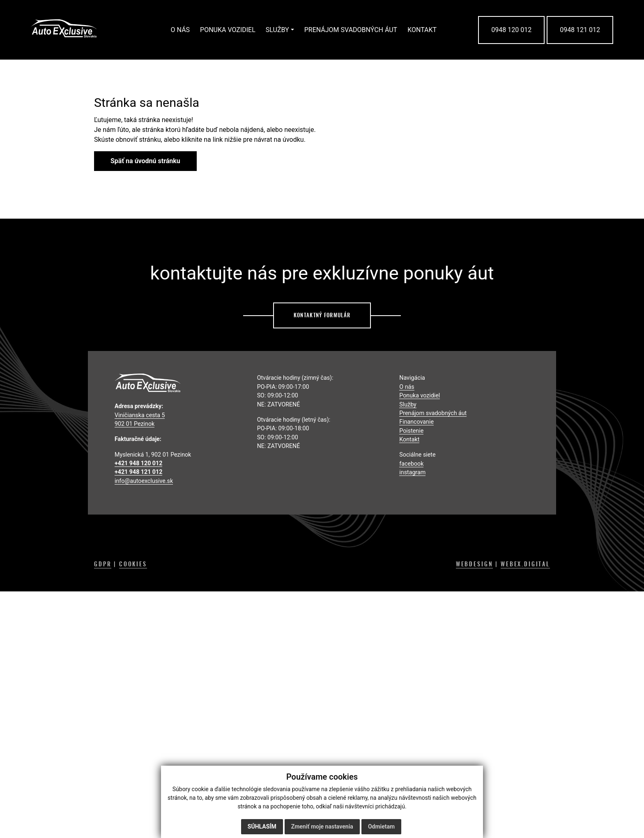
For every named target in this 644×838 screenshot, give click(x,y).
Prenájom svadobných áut (433, 413)
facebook (411, 464)
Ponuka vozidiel (420, 395)
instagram (412, 472)
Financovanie (416, 422)
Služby (408, 404)
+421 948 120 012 (138, 463)
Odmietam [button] (381, 826)
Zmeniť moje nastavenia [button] (322, 826)
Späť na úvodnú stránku (145, 161)
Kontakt (409, 439)
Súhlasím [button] (262, 826)
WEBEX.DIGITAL (525, 564)
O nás (407, 387)
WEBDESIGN (475, 564)
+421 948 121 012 (138, 472)
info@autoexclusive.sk (144, 481)
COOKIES (133, 564)
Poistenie (411, 431)
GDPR (103, 564)
